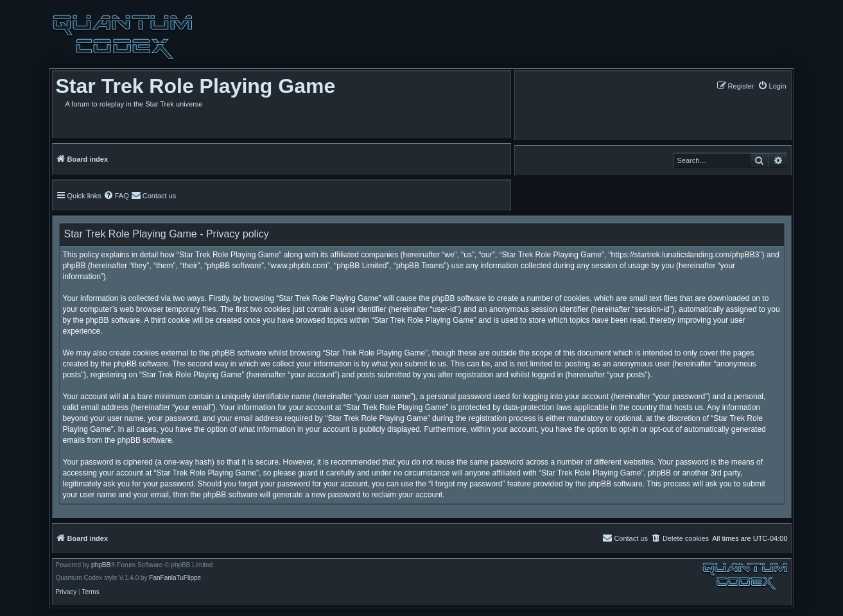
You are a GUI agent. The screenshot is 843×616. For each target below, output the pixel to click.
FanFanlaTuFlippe (175, 578)
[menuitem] (772, 86)
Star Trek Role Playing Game (196, 86)
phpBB (101, 565)
